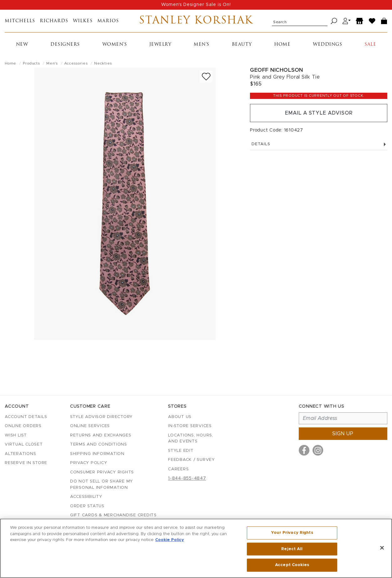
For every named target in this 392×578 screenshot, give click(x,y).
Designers (65, 45)
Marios (108, 21)
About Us (180, 417)
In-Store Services (190, 426)
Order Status (87, 506)
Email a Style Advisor (319, 113)
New (22, 45)
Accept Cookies (292, 565)
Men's (201, 45)
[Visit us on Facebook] (304, 450)
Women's (115, 45)
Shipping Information (97, 454)
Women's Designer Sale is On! (196, 5)
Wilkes (83, 21)
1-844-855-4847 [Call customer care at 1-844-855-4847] (187, 478)
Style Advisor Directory (101, 417)
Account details (26, 417)
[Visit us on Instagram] (318, 450)
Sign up (343, 434)
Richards (54, 21)
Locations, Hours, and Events (191, 439)
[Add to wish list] (206, 77)
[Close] (382, 548)
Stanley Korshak (196, 21)
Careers (178, 469)
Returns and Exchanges (101, 435)
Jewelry (160, 45)
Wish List (16, 435)
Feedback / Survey (191, 460)
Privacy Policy (89, 463)
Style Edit (181, 451)
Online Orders (23, 426)
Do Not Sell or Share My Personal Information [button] (102, 485)
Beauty (242, 45)
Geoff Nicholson (277, 70)
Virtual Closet (24, 444)
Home (282, 45)
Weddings (327, 45)
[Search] (334, 21)
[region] (196, 548)
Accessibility (86, 497)
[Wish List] (372, 21)
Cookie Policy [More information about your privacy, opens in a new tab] (170, 540)
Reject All (292, 549)
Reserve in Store (26, 463)
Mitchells (20, 21)
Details (319, 144)
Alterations (20, 454)
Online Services (90, 426)
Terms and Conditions (99, 444)
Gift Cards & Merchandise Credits (113, 515)
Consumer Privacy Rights (102, 472)
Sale (370, 45)
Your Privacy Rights (292, 533)
